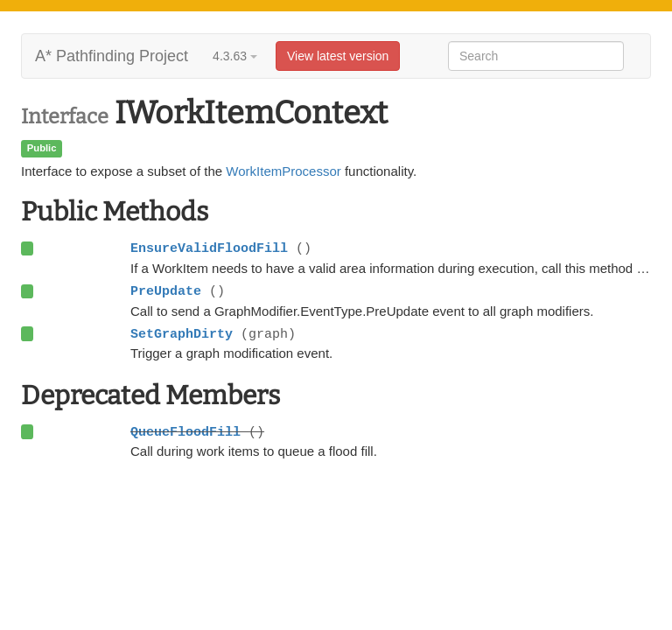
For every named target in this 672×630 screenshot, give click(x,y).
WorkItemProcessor (283, 171)
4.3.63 (235, 56)
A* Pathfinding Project (112, 56)
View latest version (338, 56)
